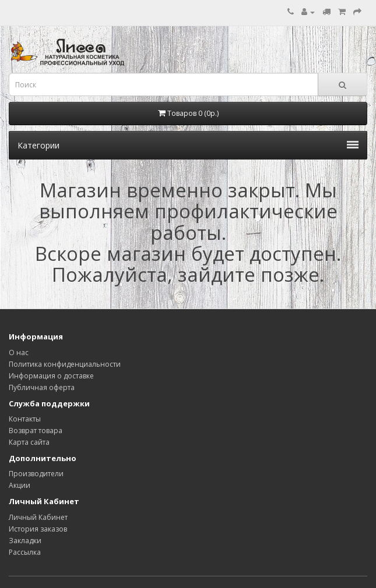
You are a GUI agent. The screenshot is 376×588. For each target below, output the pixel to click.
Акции (20, 485)
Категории (188, 145)
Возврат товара (36, 431)
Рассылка (25, 552)
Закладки (25, 541)
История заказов (38, 529)
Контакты (25, 419)
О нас (19, 353)
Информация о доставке (51, 376)
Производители (36, 474)
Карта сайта (29, 442)
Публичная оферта (42, 387)
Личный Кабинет (38, 517)
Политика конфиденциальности (65, 364)
